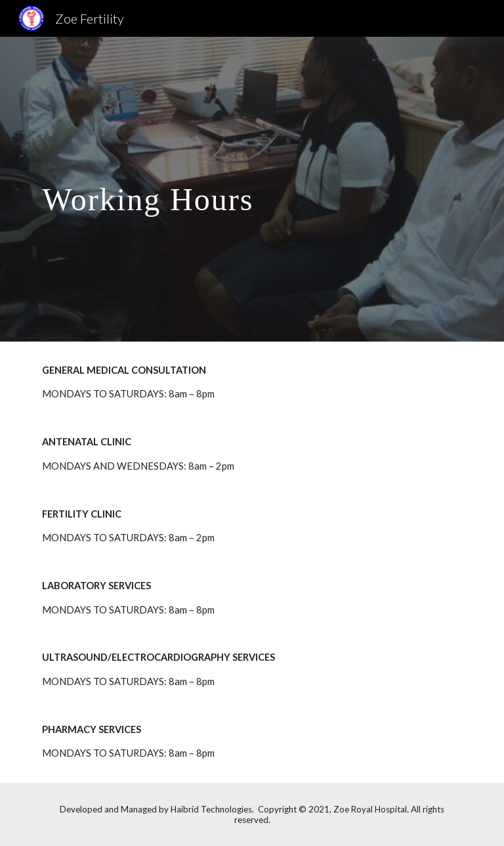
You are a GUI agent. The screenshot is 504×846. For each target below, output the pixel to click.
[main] (215, 189)
